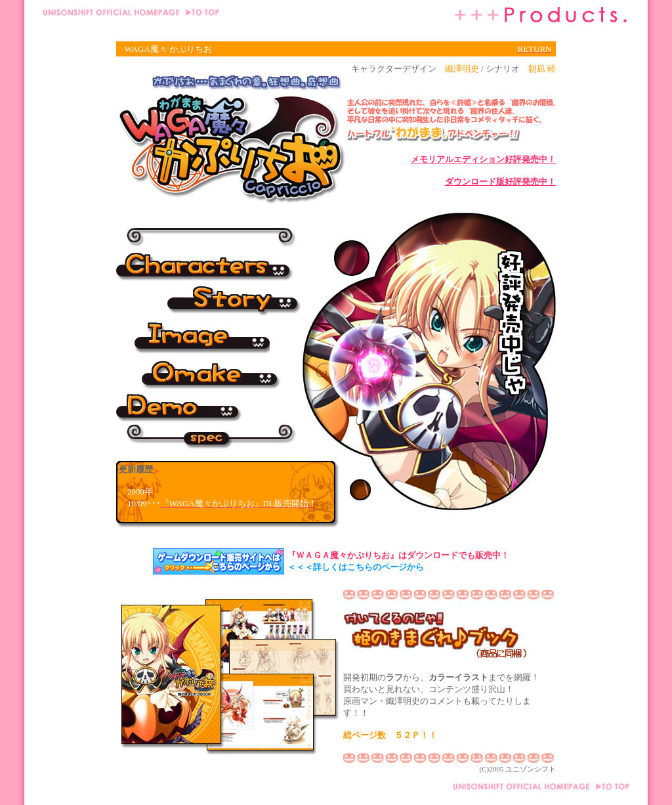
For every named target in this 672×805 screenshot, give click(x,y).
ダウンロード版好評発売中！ (500, 182)
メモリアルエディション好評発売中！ (483, 159)
